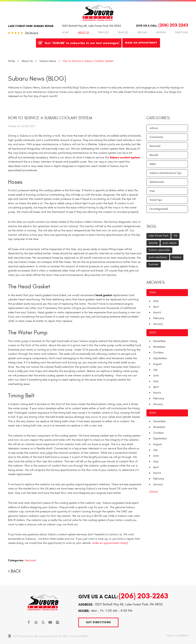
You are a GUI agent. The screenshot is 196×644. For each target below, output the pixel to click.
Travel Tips (156, 200)
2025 (153, 333)
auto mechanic (158, 257)
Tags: (152, 227)
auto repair (170, 243)
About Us (83, 32)
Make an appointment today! (110, 543)
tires (152, 191)
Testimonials (157, 182)
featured (30, 560)
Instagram (58, 622)
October (158, 353)
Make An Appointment (141, 43)
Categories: (158, 118)
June (156, 375)
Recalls (154, 155)
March (157, 312)
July (155, 370)
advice (154, 128)
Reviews (161, 32)
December (160, 341)
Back (16, 571)
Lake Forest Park (158, 236)
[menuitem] (65, 32)
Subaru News (48, 61)
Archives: (156, 283)
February (159, 318)
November (159, 347)
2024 (153, 413)
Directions (181, 32)
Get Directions (98, 622)
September (160, 358)
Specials (142, 32)
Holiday (177, 257)
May (156, 301)
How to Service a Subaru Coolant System (88, 61)
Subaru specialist (159, 250)
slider (153, 164)
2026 (153, 292)
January (158, 324)
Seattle (153, 243)
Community (156, 137)
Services (103, 32)
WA (176, 236)
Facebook (29, 622)
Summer (154, 264)
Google (36, 622)
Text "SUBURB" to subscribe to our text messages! (82, 43)
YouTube (50, 622)
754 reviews (31, 33)
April (156, 307)
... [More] (152, 492)
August (157, 364)
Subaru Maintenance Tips (165, 173)
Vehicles (123, 32)
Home (65, 32)
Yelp (43, 622)
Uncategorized (159, 209)
